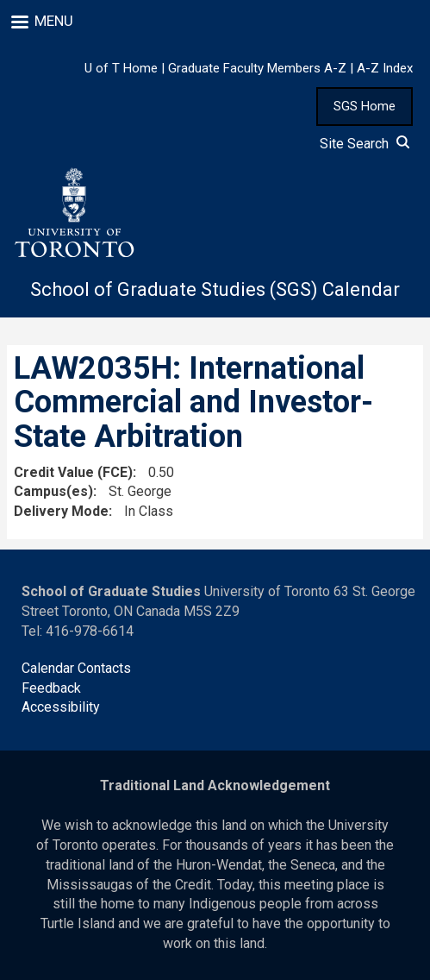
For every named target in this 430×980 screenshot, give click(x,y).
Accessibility (61, 707)
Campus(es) (53, 491)
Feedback (51, 688)
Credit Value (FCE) (73, 472)
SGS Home (365, 106)
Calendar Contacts (76, 668)
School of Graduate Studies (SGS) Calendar (215, 289)
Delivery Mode (61, 511)
